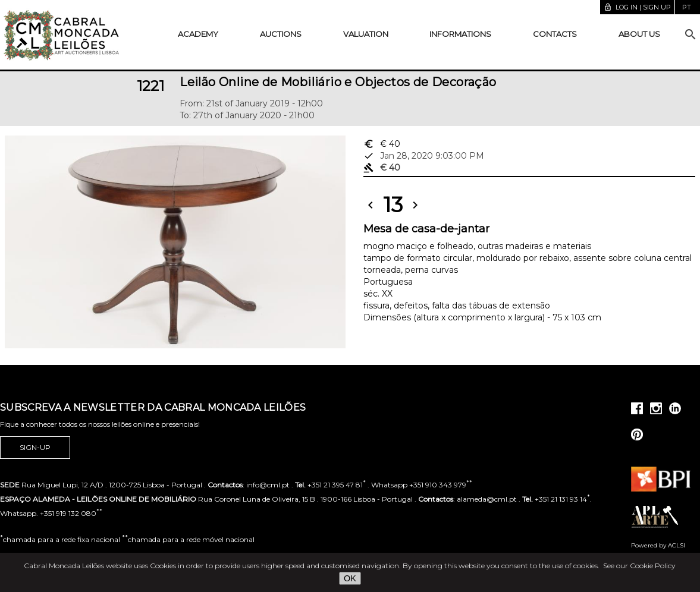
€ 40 (382, 144)
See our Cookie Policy (639, 566)
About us (639, 34)
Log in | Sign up (637, 7)
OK (350, 578)
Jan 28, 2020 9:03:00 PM (424, 156)
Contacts (555, 34)
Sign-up (35, 448)
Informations (460, 34)
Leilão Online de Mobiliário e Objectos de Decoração (338, 82)
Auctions (281, 34)
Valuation (366, 34)
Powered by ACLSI (658, 545)
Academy (198, 34)
